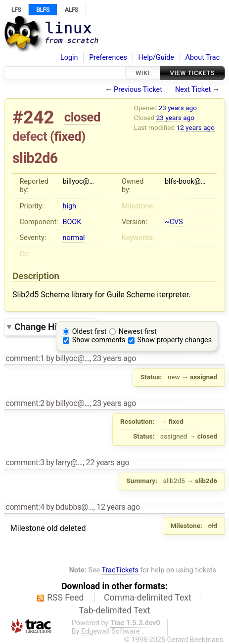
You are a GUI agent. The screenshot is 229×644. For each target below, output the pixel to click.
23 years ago (178, 108)
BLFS (43, 10)
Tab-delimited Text (115, 610)
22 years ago (108, 463)
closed (82, 117)
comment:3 (25, 463)
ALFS (71, 10)
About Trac (203, 58)
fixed (68, 136)
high (69, 206)
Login (69, 58)
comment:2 (25, 403)
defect (30, 136)
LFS (16, 10)
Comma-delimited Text (148, 598)
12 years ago (196, 127)
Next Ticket (193, 90)
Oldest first (90, 332)
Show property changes (175, 340)
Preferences (108, 58)
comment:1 (25, 358)
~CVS (174, 222)
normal (73, 238)
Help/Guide (156, 58)
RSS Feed (65, 598)
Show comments (99, 340)
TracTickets (120, 570)
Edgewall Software (111, 631)
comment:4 (25, 507)
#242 (33, 117)
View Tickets (192, 73)
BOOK (72, 222)
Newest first (138, 332)
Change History (53, 327)
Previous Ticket (138, 90)
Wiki (143, 73)
